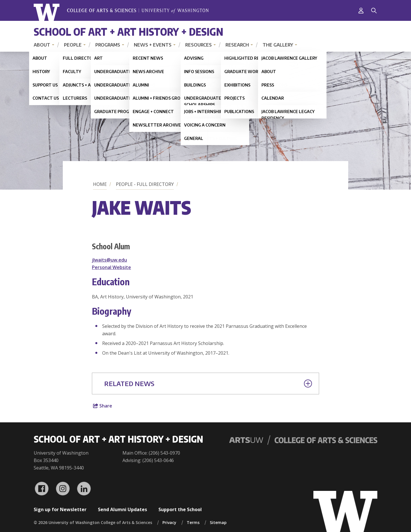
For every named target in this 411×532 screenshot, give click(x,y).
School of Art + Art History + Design (128, 32)
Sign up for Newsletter (60, 509)
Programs (108, 45)
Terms (193, 522)
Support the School (180, 509)
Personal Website (111, 267)
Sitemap (218, 522)
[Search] (374, 11)
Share (103, 406)
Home (100, 184)
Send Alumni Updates (122, 509)
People (73, 45)
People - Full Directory (145, 184)
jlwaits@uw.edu (109, 260)
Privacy (169, 522)
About (42, 45)
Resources (199, 45)
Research (237, 45)
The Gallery (278, 45)
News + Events (153, 45)
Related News (208, 384)
